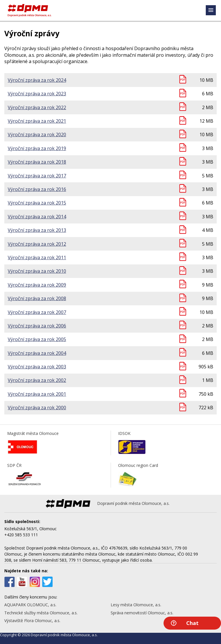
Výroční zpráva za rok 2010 (37, 271)
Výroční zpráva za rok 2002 (37, 380)
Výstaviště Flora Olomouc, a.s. (32, 621)
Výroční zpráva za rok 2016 (37, 189)
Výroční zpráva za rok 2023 (37, 94)
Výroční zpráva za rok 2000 (37, 408)
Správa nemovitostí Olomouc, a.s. (142, 613)
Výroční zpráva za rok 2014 (37, 217)
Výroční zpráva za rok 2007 (37, 312)
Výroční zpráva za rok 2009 (37, 285)
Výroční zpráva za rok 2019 (37, 148)
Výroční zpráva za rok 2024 (37, 80)
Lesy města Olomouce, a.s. (136, 605)
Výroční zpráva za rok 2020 (37, 135)
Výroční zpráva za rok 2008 (37, 298)
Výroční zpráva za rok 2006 (37, 326)
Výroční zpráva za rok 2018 (37, 162)
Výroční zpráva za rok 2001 (37, 394)
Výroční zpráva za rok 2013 (37, 230)
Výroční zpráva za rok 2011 (37, 257)
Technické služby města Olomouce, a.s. (41, 613)
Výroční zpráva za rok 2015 (37, 203)
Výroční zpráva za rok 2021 (37, 121)
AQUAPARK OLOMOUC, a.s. (30, 605)
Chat (192, 623)
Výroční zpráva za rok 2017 (37, 176)
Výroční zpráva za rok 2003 (37, 367)
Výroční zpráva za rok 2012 (37, 244)
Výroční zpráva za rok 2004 (37, 353)
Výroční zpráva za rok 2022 (37, 107)
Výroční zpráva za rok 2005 (37, 339)
